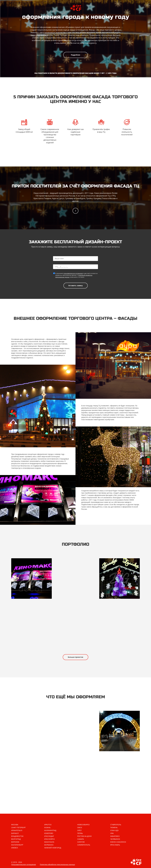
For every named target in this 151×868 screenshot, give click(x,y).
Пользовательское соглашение (24, 864)
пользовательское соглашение (73, 273)
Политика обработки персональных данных (57, 864)
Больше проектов (75, 657)
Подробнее (75, 55)
